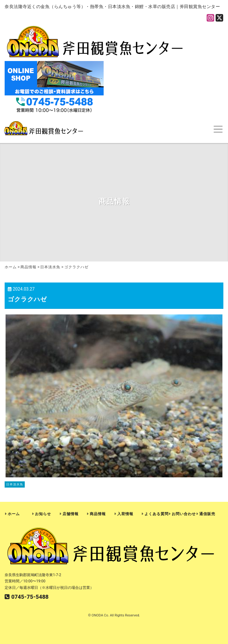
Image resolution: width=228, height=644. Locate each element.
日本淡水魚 (15, 484)
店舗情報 (71, 514)
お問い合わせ (184, 514)
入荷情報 (125, 514)
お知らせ (43, 514)
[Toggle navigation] (218, 129)
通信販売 (207, 514)
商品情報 (98, 514)
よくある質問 (157, 514)
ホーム (14, 514)
